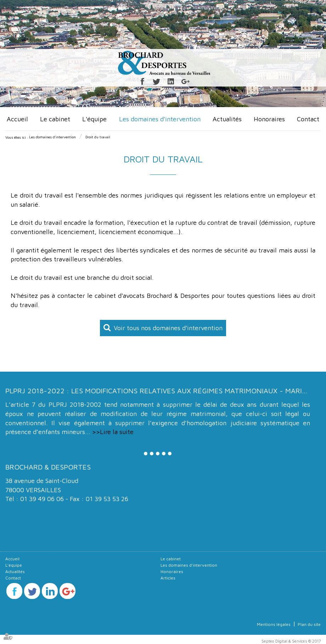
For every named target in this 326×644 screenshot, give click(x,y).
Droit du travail (98, 137)
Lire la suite (117, 432)
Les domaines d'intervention (160, 119)
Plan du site (309, 624)
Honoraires (269, 119)
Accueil (17, 119)
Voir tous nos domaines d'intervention (168, 328)
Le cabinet (55, 119)
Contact (308, 119)
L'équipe (94, 119)
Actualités (227, 119)
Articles (168, 578)
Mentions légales (274, 624)
